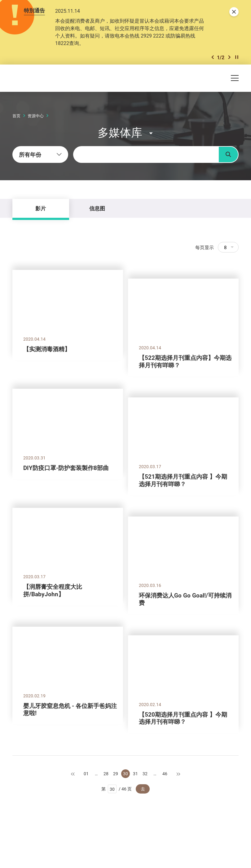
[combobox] (40, 154)
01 (86, 774)
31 (135, 774)
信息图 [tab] (97, 208)
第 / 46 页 (117, 789)
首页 (16, 116)
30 (126, 774)
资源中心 (36, 116)
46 (165, 774)
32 (145, 774)
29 (116, 774)
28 (106, 774)
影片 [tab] (41, 208)
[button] (213, 57)
